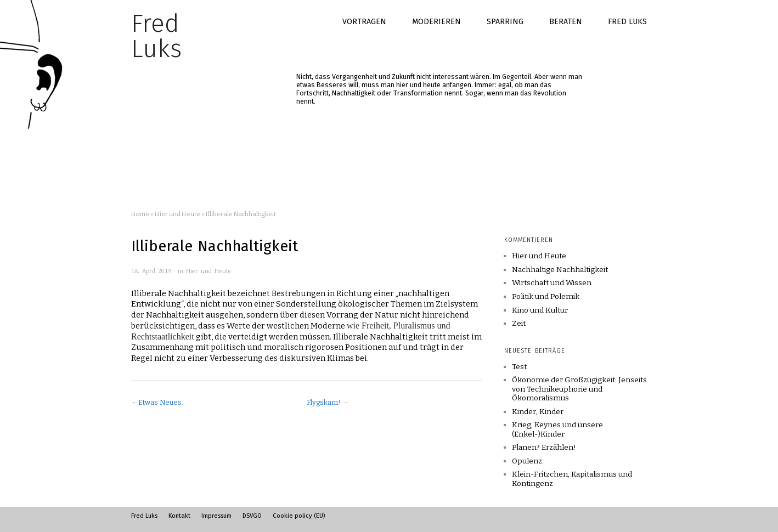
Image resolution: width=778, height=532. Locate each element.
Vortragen (364, 22)
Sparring (505, 22)
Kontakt (179, 516)
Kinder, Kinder (538, 412)
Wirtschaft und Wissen (552, 283)
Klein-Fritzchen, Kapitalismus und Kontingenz (572, 479)
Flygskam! (324, 402)
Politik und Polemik (546, 297)
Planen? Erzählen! (544, 447)
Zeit (519, 324)
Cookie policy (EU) (299, 516)
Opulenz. (528, 461)
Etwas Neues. (161, 402)
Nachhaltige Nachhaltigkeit (560, 270)
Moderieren (436, 22)
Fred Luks (627, 22)
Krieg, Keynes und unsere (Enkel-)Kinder (557, 429)
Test (519, 367)
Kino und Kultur (540, 310)
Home (140, 214)
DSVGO (252, 516)
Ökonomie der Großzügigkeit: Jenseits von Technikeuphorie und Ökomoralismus (579, 389)
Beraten (566, 22)
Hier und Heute (177, 214)
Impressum (216, 516)
